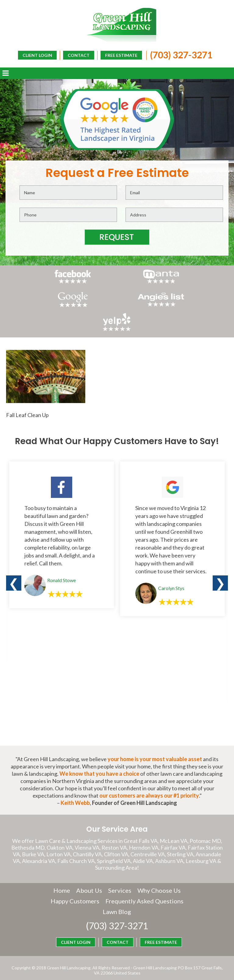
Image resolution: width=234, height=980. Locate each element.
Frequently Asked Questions (100, 899)
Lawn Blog (159, 899)
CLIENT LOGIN (129, 65)
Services (120, 877)
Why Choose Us (159, 877)
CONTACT (77, 55)
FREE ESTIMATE (120, 55)
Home (62, 877)
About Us (89, 877)
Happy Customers (117, 888)
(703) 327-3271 (180, 54)
